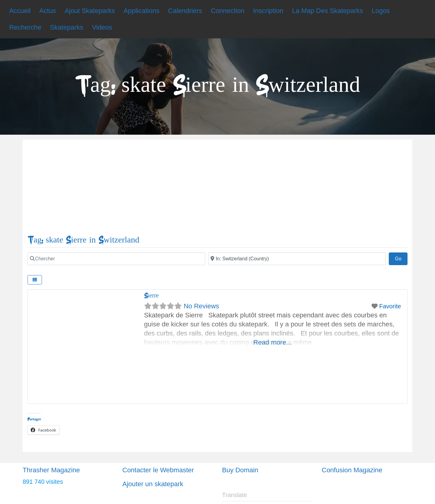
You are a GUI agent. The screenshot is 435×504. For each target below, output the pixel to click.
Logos (381, 11)
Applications (142, 11)
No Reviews (201, 306)
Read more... (273, 342)
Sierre (151, 295)
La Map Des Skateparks (328, 11)
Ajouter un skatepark (153, 484)
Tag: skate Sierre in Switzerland (83, 240)
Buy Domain (240, 470)
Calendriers (185, 11)
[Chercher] (116, 259)
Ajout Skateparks (90, 11)
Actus (48, 11)
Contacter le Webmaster (158, 470)
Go (401, 258)
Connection (228, 11)
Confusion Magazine (352, 470)
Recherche (25, 27)
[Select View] (35, 280)
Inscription (268, 11)
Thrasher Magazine (51, 470)
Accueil (20, 11)
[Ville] (297, 259)
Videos (102, 27)
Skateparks (67, 27)
